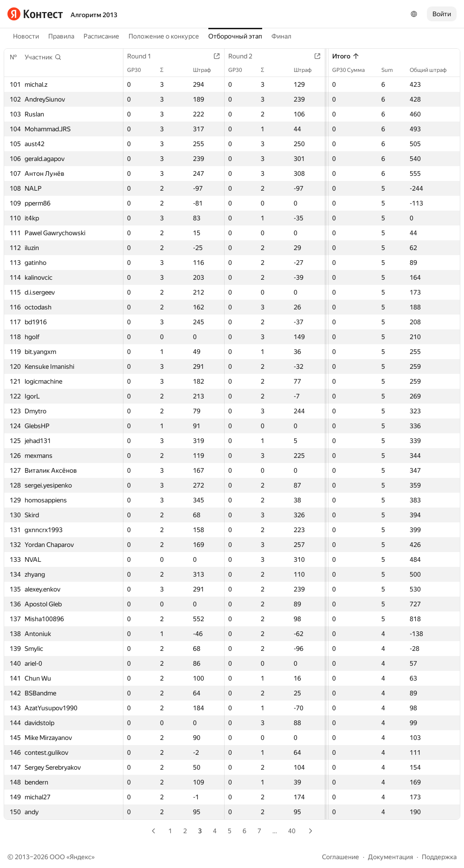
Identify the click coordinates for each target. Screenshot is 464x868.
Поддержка (439, 857)
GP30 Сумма (353, 70)
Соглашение (341, 857)
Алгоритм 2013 (94, 15)
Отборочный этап (235, 36)
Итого (346, 56)
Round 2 (245, 56)
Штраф (207, 70)
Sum (392, 70)
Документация (390, 857)
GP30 (139, 70)
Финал (281, 36)
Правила (61, 36)
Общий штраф (433, 70)
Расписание (101, 36)
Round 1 (144, 56)
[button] (43, 57)
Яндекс (81, 857)
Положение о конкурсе (164, 36)
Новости (26, 36)
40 (292, 831)
